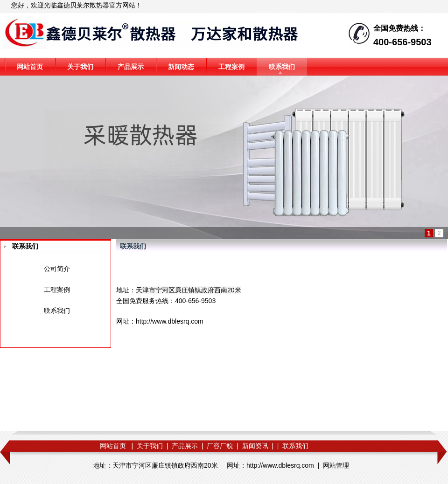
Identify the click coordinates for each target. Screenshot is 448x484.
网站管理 (336, 465)
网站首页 (30, 67)
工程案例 (231, 67)
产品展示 (131, 67)
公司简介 (57, 269)
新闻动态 (181, 67)
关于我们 (80, 67)
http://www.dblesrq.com (170, 321)
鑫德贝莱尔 (73, 5)
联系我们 (282, 67)
